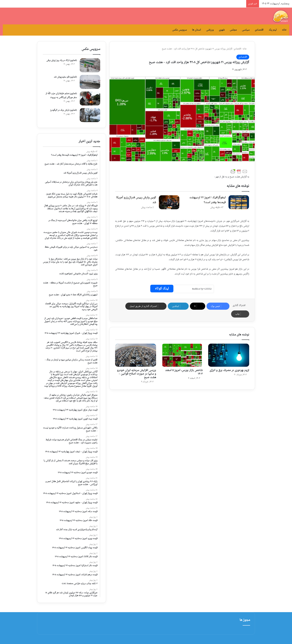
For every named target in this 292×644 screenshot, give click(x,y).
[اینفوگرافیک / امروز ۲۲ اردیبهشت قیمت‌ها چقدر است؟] (239, 202)
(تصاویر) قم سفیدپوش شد (65, 77)
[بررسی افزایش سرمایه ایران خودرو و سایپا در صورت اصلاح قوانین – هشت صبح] (136, 355)
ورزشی (210, 30)
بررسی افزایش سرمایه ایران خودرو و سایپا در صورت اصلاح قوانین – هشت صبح (137, 374)
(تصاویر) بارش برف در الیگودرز (64, 110)
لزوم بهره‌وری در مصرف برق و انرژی (229, 370)
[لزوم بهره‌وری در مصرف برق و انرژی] (229, 355)
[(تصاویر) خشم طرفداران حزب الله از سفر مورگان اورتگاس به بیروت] (90, 98)
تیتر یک (273, 30)
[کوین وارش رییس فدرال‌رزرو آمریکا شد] (169, 202)
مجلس (233, 30)
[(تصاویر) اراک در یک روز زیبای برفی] (90, 65)
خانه (284, 30)
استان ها (196, 30)
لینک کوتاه (162, 289)
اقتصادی (259, 30)
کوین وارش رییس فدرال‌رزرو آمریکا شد (136, 200)
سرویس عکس (180, 30)
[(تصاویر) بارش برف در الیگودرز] (90, 115)
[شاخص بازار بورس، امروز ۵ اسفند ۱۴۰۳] (182, 355)
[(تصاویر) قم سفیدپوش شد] (90, 82)
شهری (222, 30)
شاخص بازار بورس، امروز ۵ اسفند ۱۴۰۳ (184, 372)
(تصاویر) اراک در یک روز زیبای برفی (62, 60)
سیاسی (246, 30)
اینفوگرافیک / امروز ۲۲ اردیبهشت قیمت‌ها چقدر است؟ (208, 200)
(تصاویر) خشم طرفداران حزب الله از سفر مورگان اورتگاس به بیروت (61, 96)
